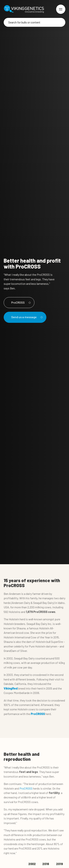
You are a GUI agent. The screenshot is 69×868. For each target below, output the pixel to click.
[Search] (34, 22)
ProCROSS (20, 302)
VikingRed (11, 688)
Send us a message (26, 317)
